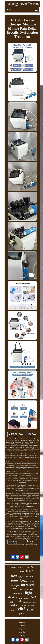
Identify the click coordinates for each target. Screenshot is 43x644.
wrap (11, 602)
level (22, 571)
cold (18, 601)
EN (21, 635)
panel (22, 613)
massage (31, 605)
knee (21, 589)
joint (27, 567)
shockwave (27, 602)
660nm (13, 567)
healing (32, 581)
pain (15, 580)
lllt (32, 567)
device (13, 597)
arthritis (26, 598)
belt (26, 589)
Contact (22, 625)
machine (14, 605)
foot (21, 598)
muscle (30, 576)
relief (21, 609)
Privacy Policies (22, 629)
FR (24, 635)
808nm (15, 571)
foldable (30, 610)
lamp (13, 610)
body (24, 581)
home (32, 590)
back (34, 597)
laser (29, 571)
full (15, 589)
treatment (18, 593)
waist (34, 602)
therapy (17, 575)
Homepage (22, 622)
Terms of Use (22, 632)
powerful (15, 586)
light (28, 593)
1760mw (23, 605)
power (21, 567)
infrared (28, 585)
